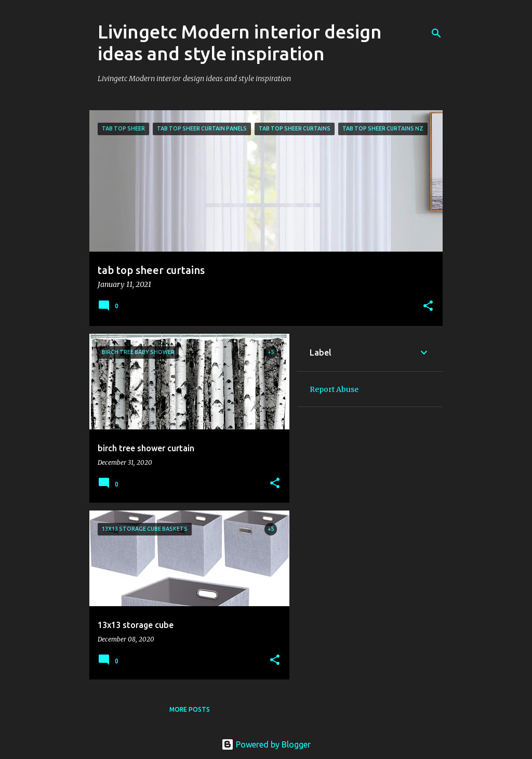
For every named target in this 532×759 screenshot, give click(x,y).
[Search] (436, 33)
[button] (428, 307)
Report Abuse (334, 389)
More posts (190, 709)
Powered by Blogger (266, 744)
